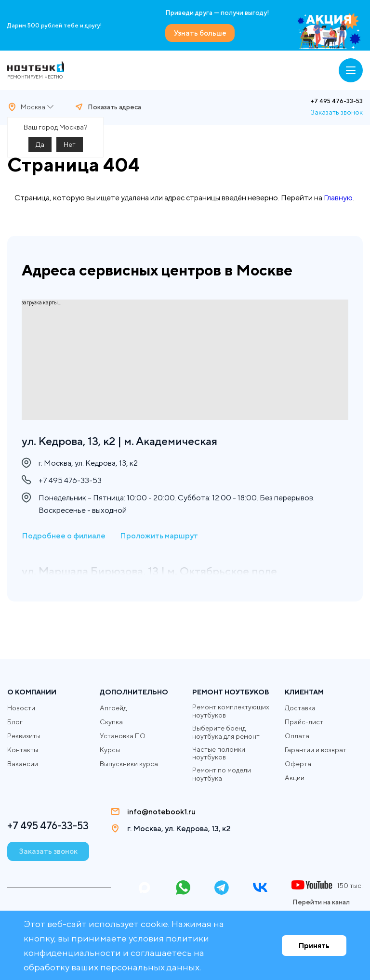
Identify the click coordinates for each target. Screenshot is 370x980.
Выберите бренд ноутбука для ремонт (226, 732)
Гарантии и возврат (316, 749)
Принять (314, 946)
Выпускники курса (129, 763)
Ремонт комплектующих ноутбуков (231, 711)
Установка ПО (123, 735)
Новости (21, 707)
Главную (338, 197)
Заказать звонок (337, 112)
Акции (295, 777)
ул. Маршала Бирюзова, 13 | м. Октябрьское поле (155, 572)
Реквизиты (24, 735)
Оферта (298, 763)
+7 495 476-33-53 (337, 101)
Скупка (111, 721)
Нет (70, 144)
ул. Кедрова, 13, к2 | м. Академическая (124, 441)
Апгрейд (113, 707)
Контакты (23, 749)
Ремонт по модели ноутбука (222, 774)
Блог (15, 721)
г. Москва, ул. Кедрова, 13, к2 (182, 828)
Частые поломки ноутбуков (219, 753)
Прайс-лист (304, 721)
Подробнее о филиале (64, 536)
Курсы (110, 749)
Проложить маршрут (159, 536)
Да (40, 144)
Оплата (297, 735)
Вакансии (23, 763)
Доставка (300, 707)
